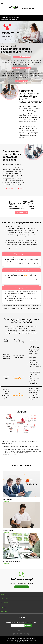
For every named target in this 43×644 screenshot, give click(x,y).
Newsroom (5, 603)
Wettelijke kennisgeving (13, 641)
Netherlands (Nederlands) (28, 9)
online (25, 276)
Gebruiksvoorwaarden (24, 641)
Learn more (6, 502)
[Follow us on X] (25, 634)
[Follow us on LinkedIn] (21, 634)
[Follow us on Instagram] (28, 634)
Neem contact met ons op (22, 587)
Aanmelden (28, 626)
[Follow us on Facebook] (14, 634)
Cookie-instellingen (21, 642)
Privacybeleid (33, 641)
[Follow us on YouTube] (18, 634)
